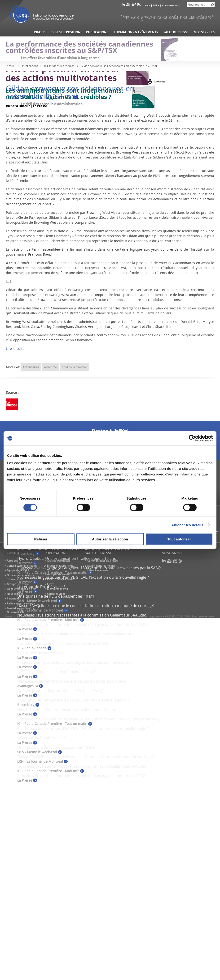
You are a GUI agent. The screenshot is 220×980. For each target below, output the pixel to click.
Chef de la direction (75, 367)
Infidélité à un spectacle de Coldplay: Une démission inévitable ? (74, 662)
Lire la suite (15, 349)
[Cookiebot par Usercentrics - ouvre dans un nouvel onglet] (192, 438)
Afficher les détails (187, 525)
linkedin (123, 6)
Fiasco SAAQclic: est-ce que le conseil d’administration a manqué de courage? (86, 606)
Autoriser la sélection (110, 539)
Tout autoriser (179, 539)
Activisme (50, 367)
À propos (12, 561)
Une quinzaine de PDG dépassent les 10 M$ (56, 596)
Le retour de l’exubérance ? (41, 587)
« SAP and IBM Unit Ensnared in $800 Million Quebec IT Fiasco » (73, 549)
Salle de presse (176, 32)
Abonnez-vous (170, 6)
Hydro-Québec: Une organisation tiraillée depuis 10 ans (67, 558)
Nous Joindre (152, 6)
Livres (51, 584)
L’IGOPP (40, 32)
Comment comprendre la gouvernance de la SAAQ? (63, 643)
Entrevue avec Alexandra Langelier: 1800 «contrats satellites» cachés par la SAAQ (89, 568)
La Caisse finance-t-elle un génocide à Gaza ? (57, 672)
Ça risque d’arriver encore (40, 653)
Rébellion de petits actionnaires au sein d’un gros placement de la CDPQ (81, 625)
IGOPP (42, 14)
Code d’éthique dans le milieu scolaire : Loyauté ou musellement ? (76, 634)
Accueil (11, 66)
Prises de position (66, 32)
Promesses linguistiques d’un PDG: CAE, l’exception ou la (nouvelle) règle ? (83, 577)
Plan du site (11, 617)
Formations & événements (136, 32)
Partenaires (14, 598)
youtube (128, 6)
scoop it (134, 6)
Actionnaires (31, 367)
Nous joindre (15, 594)
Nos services (204, 32)
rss (139, 6)
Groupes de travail (18, 584)
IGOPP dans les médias (59, 66)
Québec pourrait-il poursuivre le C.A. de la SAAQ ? (61, 691)
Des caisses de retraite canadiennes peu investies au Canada (71, 681)
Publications (97, 32)
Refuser (41, 539)
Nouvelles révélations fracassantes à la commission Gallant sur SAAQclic (82, 615)
